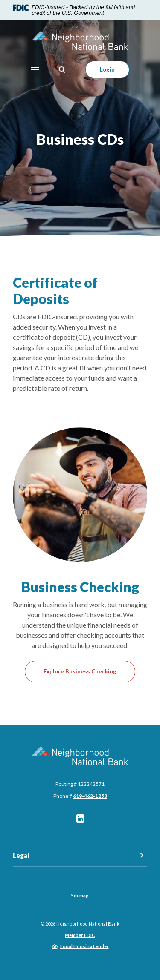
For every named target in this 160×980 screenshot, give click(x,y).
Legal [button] (21, 855)
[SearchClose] (62, 70)
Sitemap (80, 895)
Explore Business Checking (80, 671)
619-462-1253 (90, 796)
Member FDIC (80, 935)
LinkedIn (80, 819)
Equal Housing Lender (84, 946)
